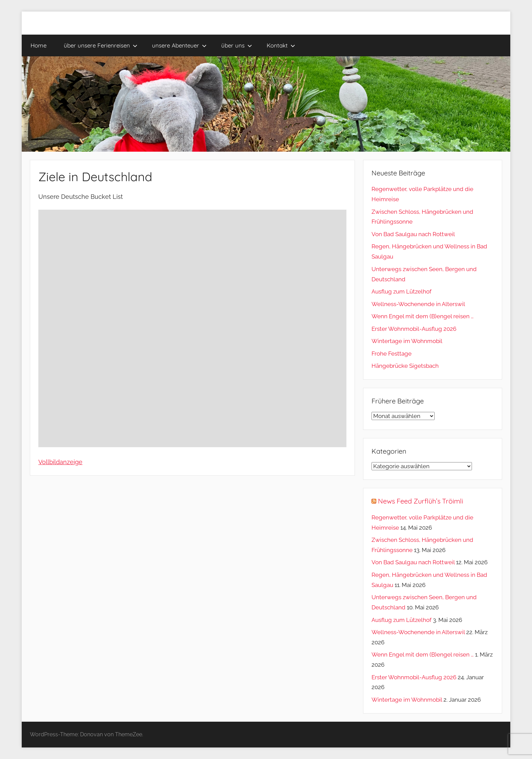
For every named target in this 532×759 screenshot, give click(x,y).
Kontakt (281, 45)
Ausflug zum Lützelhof (402, 291)
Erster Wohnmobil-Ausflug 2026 (414, 329)
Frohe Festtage (392, 354)
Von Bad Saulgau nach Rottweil (413, 234)
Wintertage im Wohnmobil (407, 341)
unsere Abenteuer (179, 45)
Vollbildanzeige (60, 462)
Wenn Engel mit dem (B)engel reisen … (423, 316)
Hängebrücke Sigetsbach (405, 366)
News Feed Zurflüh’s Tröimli (421, 501)
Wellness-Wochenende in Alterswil (418, 304)
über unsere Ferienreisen (101, 45)
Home (39, 45)
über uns (237, 45)
